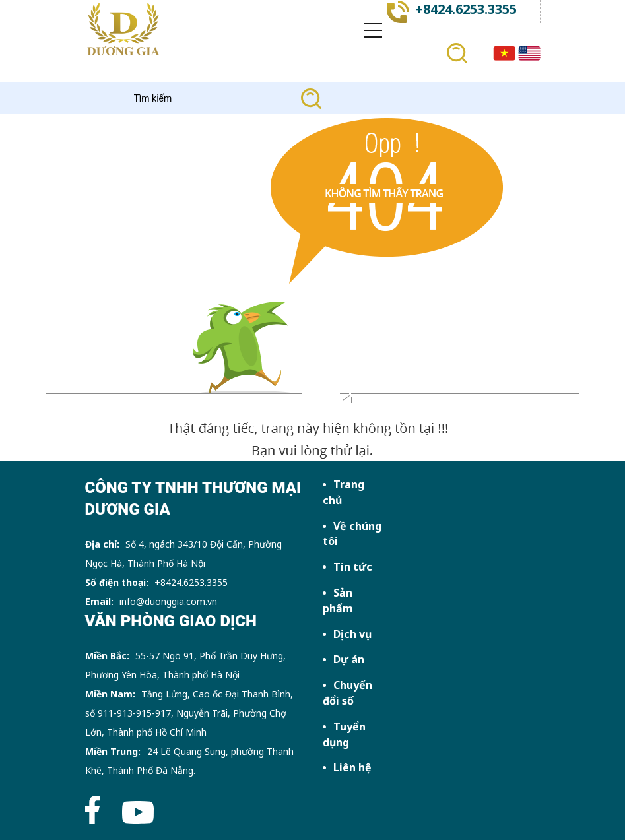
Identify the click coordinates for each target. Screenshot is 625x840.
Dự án (349, 659)
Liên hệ (352, 767)
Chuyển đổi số (347, 693)
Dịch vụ (352, 634)
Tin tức (353, 567)
